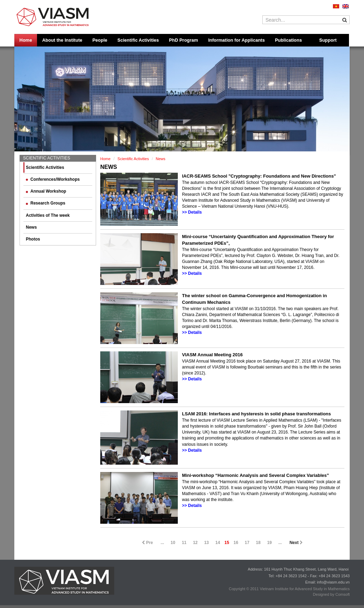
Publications (288, 40)
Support (328, 40)
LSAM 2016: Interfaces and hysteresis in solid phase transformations (256, 414)
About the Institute (62, 40)
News (31, 227)
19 (270, 543)
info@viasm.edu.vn (333, 582)
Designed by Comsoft (331, 594)
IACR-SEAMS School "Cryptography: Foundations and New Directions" (259, 176)
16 (236, 543)
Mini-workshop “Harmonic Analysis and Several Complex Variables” (256, 475)
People (100, 40)
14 (217, 543)
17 (247, 543)
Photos (33, 239)
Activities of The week (48, 215)
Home (26, 40)
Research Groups (46, 203)
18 (258, 543)
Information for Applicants (236, 40)
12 (195, 543)
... (162, 543)
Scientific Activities (138, 40)
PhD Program (184, 40)
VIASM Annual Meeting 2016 (212, 355)
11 (184, 543)
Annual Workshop (46, 191)
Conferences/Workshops (53, 179)
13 (206, 543)
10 (173, 543)
